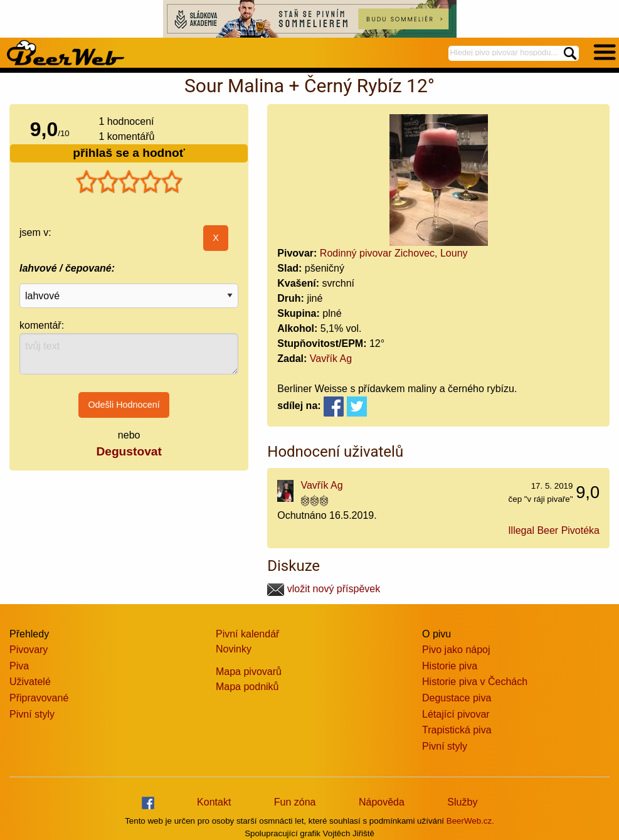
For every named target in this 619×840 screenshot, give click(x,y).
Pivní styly (32, 714)
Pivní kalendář (247, 634)
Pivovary (29, 650)
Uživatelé (30, 682)
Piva (19, 666)
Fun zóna (295, 802)
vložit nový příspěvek (324, 589)
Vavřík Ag (331, 359)
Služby (462, 802)
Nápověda (382, 802)
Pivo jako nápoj (456, 650)
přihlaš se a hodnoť (129, 153)
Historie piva (450, 666)
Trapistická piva (457, 730)
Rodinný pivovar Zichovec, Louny (394, 253)
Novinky (234, 649)
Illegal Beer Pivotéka (554, 530)
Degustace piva (457, 698)
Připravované (39, 698)
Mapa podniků (247, 687)
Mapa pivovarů (249, 672)
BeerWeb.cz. (470, 821)
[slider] (129, 182)
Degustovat (129, 451)
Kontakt (214, 802)
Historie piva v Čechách (475, 682)
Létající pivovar (456, 714)
